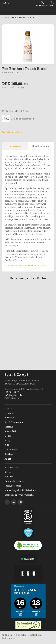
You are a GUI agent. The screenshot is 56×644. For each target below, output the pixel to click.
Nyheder (9, 413)
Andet (8, 459)
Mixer (8, 436)
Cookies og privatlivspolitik (19, 495)
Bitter (5, 17)
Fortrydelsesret (13, 486)
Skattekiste (11, 450)
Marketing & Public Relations (20, 490)
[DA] (5, 4)
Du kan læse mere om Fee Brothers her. (25, 266)
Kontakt (9, 477)
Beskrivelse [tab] (15, 146)
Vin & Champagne (14, 422)
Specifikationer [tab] (41, 146)
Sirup (7, 440)
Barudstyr (10, 418)
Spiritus (9, 427)
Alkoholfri (10, 431)
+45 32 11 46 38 (12, 392)
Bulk (7, 445)
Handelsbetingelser (15, 481)
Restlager (10, 454)
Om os (8, 472)
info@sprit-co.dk (13, 395)
